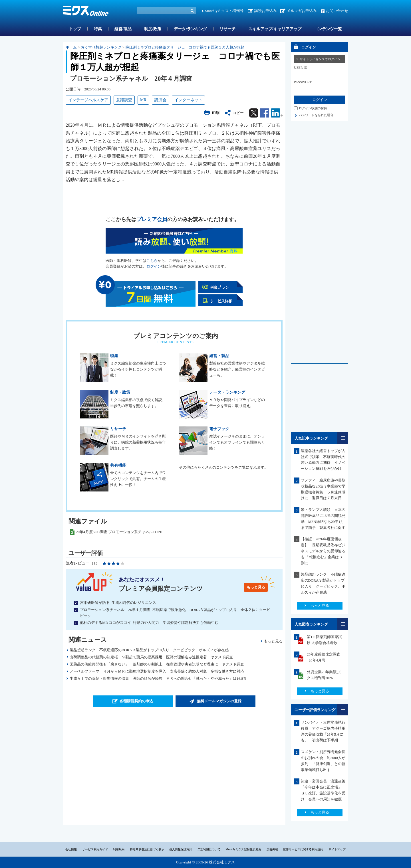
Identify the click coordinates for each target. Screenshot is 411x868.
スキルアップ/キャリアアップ (275, 29)
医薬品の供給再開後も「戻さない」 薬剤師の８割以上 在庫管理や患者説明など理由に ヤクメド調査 (157, 664)
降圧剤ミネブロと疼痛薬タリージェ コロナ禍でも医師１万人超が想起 (185, 47)
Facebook (265, 113)
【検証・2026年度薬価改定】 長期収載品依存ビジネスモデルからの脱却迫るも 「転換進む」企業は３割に (323, 551)
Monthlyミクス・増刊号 (224, 11)
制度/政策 (153, 29)
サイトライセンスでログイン (320, 59)
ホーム (71, 47)
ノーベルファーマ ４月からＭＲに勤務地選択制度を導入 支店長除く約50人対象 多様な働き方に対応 (157, 671)
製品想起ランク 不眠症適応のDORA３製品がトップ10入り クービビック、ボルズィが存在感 (149, 650)
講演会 (160, 100)
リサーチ (227, 29)
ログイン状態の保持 (313, 108)
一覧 (343, 438)
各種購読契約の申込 (136, 701)
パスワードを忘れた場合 (316, 115)
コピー (238, 113)
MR (143, 100)
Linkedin (277, 113)
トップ (75, 29)
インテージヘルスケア (88, 100)
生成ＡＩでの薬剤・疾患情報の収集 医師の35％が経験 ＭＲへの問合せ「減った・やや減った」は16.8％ (158, 678)
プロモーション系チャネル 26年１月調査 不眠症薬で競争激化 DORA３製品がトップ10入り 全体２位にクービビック (175, 613)
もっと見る (256, 587)
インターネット (188, 100)
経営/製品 (123, 29)
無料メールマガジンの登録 (219, 701)
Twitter (254, 113)
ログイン (154, 266)
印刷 (216, 113)
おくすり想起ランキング (101, 47)
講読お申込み (265, 11)
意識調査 (124, 100)
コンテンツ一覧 (328, 29)
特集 (98, 29)
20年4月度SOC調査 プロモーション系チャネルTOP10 (120, 532)
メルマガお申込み (302, 11)
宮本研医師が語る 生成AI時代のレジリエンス (118, 603)
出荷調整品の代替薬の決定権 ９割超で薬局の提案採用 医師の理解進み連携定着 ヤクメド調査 (151, 657)
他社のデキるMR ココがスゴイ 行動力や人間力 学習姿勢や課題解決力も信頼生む (149, 623)
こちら (152, 261)
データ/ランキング (190, 29)
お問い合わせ (337, 11)
